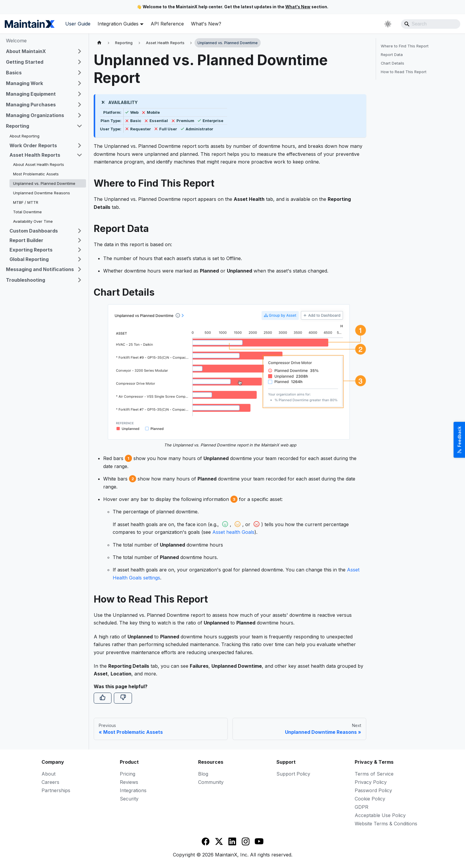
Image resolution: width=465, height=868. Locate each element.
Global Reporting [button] (29, 259)
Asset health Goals (233, 532)
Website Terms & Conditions (386, 824)
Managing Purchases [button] (31, 105)
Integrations (133, 790)
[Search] (431, 24)
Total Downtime (27, 212)
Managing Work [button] (24, 83)
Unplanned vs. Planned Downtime (44, 183)
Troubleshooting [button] (26, 280)
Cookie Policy (370, 799)
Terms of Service (374, 774)
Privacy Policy (371, 782)
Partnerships (56, 790)
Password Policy (373, 790)
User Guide (78, 24)
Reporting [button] (17, 126)
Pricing (128, 774)
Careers (50, 782)
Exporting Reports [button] (31, 250)
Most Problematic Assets (36, 174)
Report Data (392, 55)
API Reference (167, 24)
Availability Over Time (33, 221)
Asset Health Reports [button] (35, 155)
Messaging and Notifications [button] (40, 269)
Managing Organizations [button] (35, 115)
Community (211, 782)
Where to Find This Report (405, 46)
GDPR (362, 807)
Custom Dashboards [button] (34, 231)
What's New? (206, 24)
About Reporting (24, 136)
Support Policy (293, 774)
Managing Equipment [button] (31, 94)
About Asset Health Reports (39, 164)
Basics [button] (14, 73)
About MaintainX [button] (26, 51)
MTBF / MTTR (26, 202)
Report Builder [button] (26, 240)
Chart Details (392, 63)
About (48, 774)
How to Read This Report (404, 72)
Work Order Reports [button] (33, 145)
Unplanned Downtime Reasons (42, 193)
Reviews (129, 782)
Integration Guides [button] (118, 24)
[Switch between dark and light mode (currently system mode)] (388, 24)
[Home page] (99, 43)
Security (129, 799)
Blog (203, 774)
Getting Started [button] (25, 62)
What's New (298, 7)
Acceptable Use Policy (380, 815)
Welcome (16, 41)
